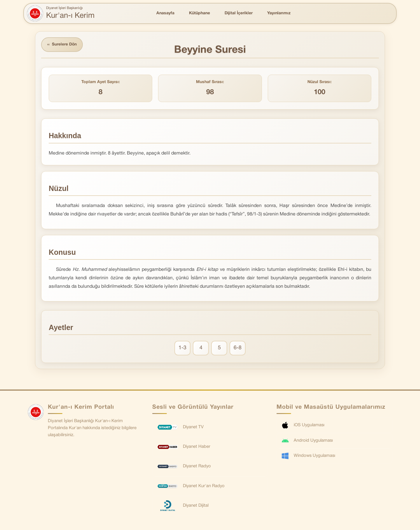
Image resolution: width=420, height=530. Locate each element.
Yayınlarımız (279, 13)
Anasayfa (165, 13)
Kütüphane (199, 13)
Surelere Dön (62, 45)
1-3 (182, 348)
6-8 (238, 348)
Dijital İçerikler (239, 13)
